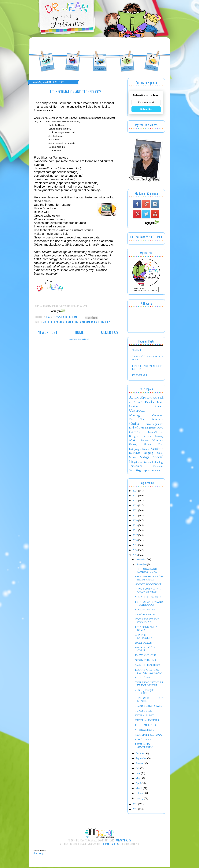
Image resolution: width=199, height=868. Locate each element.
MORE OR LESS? (144, 644)
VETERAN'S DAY (144, 716)
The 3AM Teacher (109, 845)
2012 (135, 805)
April (139, 784)
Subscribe (146, 109)
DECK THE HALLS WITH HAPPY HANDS (149, 579)
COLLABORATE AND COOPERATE (147, 622)
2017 (135, 536)
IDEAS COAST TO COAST (145, 650)
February (140, 794)
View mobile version (79, 339)
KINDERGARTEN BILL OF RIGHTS (147, 368)
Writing (135, 471)
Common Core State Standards (81, 322)
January (140, 799)
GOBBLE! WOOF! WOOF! (149, 585)
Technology (104, 322)
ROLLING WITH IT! (146, 610)
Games (134, 433)
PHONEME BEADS (145, 726)
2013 (135, 556)
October (140, 754)
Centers (134, 407)
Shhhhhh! (137, 351)
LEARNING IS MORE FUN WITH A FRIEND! (149, 672)
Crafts (134, 424)
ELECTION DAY (144, 740)
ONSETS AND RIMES (147, 721)
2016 (135, 541)
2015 (135, 546)
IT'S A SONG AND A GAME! (146, 629)
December (141, 560)
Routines (135, 453)
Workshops (158, 467)
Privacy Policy (123, 841)
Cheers (159, 407)
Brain (160, 403)
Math (133, 441)
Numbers (158, 441)
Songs (144, 458)
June (138, 774)
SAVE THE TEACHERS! (147, 666)
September (142, 759)
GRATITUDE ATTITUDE (149, 736)
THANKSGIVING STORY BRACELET (149, 700)
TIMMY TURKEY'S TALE (148, 707)
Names (145, 441)
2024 (135, 501)
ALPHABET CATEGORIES (144, 637)
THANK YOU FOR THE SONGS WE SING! (148, 592)
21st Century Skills (53, 322)
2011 (135, 810)
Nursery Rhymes (140, 445)
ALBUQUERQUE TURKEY (144, 692)
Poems (146, 450)
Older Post (111, 332)
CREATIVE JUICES (145, 615)
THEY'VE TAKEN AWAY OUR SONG (148, 359)
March (139, 789)
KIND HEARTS (140, 376)
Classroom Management (139, 413)
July (138, 769)
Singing (148, 453)
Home (79, 332)
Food (160, 428)
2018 (135, 531)
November (141, 565)
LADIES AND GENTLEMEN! (144, 747)
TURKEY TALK (143, 711)
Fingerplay (151, 428)
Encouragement (154, 425)
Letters (147, 437)
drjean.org (39, 854)
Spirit (140, 463)
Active (134, 398)
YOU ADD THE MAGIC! (148, 598)
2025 (135, 496)
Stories (147, 463)
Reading (157, 449)
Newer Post (48, 332)
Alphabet (146, 398)
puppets (147, 471)
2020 (135, 521)
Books (149, 403)
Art (155, 398)
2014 (135, 551)
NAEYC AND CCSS (146, 656)
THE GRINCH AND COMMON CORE (146, 571)
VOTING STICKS (144, 731)
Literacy (159, 437)
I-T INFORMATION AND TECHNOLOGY (149, 604)
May (138, 779)
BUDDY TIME (143, 678)
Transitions (136, 466)
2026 (135, 491)
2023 (135, 506)
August (140, 764)
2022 (135, 511)
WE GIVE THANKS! (146, 661)
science (156, 471)
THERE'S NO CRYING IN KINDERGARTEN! (149, 685)
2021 (135, 516)
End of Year (136, 428)
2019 (135, 526)
